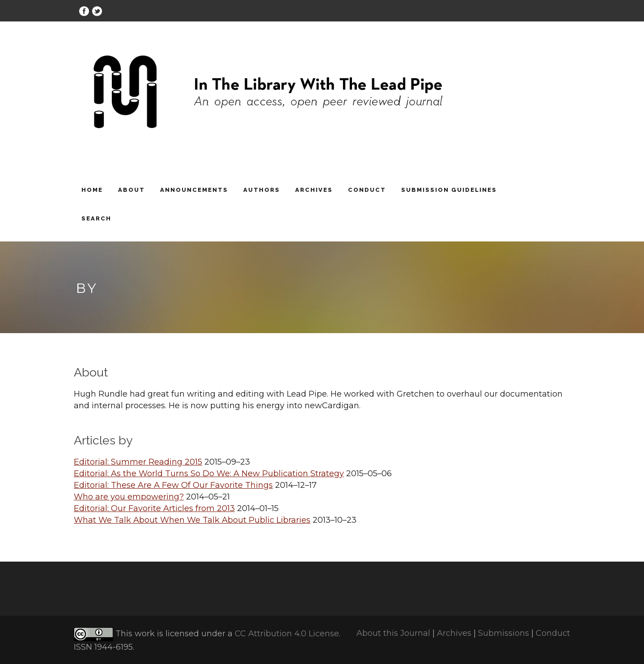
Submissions (504, 633)
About (131, 190)
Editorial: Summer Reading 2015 (138, 462)
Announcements (194, 190)
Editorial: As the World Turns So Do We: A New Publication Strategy (209, 474)
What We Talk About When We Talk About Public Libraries (192, 520)
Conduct (367, 190)
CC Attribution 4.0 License (287, 634)
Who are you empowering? (129, 497)
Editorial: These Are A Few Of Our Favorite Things (173, 485)
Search (96, 218)
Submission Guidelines (449, 190)
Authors (262, 190)
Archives (314, 190)
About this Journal (393, 633)
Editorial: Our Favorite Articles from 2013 (154, 508)
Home (92, 190)
